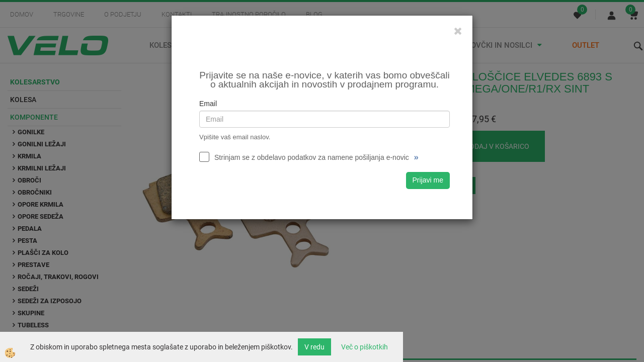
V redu (314, 347)
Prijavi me (428, 180)
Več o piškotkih (365, 347)
